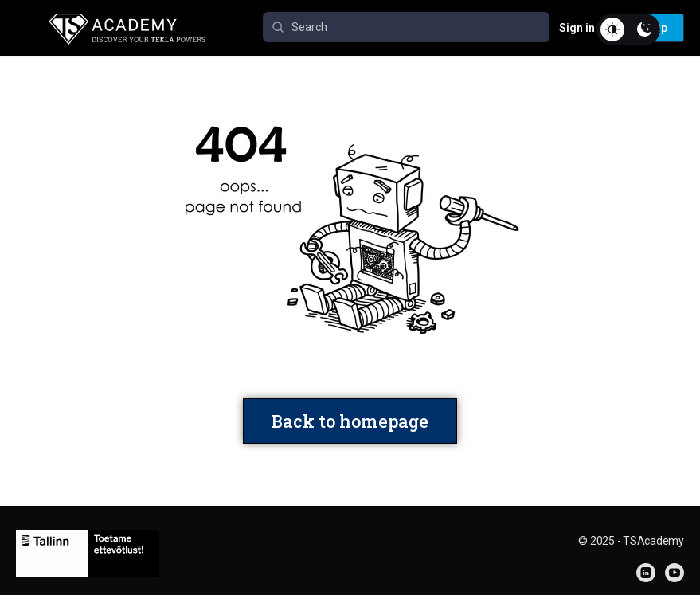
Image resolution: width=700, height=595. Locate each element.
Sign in (577, 28)
